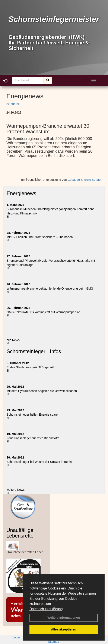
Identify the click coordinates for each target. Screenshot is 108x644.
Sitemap (53, 642)
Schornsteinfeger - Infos (34, 351)
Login (16, 637)
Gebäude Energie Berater (85, 180)
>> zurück (13, 104)
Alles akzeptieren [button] (64, 629)
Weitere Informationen (64, 618)
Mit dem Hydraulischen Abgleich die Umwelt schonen (42, 391)
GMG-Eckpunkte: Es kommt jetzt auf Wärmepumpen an (43, 312)
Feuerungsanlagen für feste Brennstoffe (33, 438)
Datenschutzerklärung (46, 609)
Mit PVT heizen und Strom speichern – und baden (40, 237)
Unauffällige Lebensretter (21, 533)
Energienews (21, 193)
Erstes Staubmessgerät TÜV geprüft (31, 367)
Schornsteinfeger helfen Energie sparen (33, 415)
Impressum (42, 604)
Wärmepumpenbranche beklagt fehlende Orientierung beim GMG (50, 289)
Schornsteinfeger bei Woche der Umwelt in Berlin (39, 462)
